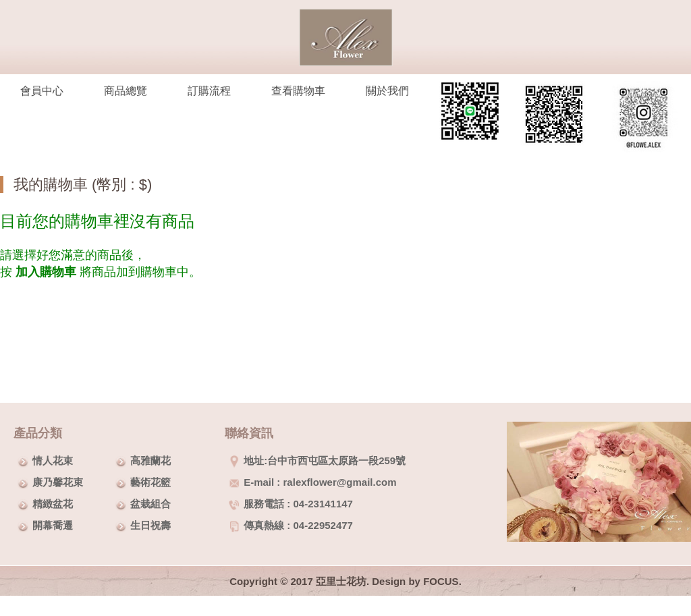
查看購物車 (298, 91)
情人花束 (53, 460)
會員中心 (42, 91)
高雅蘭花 (150, 460)
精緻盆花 (53, 504)
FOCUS (441, 581)
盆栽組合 (150, 504)
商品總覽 (126, 91)
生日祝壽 (150, 525)
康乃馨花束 (58, 482)
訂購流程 (209, 91)
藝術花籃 (150, 482)
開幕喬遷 (53, 525)
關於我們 (387, 91)
